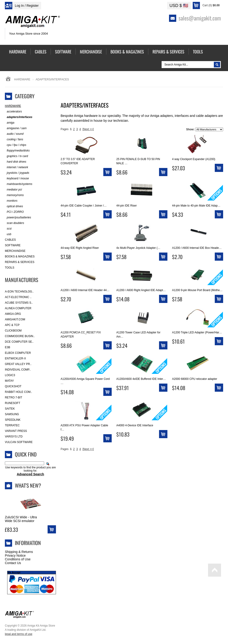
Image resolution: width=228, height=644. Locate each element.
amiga (10, 123)
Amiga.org (13, 314)
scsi (8, 229)
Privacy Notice (15, 555)
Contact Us (13, 563)
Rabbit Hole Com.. (18, 392)
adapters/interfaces (19, 117)
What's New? (28, 485)
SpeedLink (13, 420)
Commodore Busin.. (20, 336)
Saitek (10, 409)
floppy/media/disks (17, 151)
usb (8, 234)
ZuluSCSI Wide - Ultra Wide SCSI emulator (21, 519)
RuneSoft (13, 403)
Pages (65, 129)
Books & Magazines (20, 256)
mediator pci (13, 190)
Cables (10, 240)
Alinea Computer (18, 308)
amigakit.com (15, 319)
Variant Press (16, 431)
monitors (11, 201)
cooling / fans (14, 140)
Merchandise (15, 251)
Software (13, 245)
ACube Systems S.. (19, 303)
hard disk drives (16, 162)
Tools (10, 268)
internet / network (16, 167)
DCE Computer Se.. (19, 342)
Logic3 (10, 375)
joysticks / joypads (17, 173)
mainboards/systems (19, 184)
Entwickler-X (15, 358)
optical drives (14, 206)
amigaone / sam (16, 128)
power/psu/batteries (18, 218)
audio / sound (14, 134)
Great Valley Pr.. (18, 364)
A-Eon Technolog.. (19, 292)
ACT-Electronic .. (18, 297)
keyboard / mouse (17, 179)
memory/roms (14, 195)
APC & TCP (12, 325)
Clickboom (13, 331)
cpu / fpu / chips (16, 145)
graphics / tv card (16, 156)
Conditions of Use (18, 559)
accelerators (13, 112)
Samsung (12, 414)
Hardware (22, 79)
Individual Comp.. (18, 370)
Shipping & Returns (19, 552)
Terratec (12, 425)
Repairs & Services (20, 262)
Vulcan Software (19, 442)
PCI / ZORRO (14, 212)
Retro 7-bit (14, 398)
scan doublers (15, 223)
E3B (8, 347)
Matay (9, 381)
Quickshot (13, 386)
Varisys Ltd (14, 437)
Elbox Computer (18, 353)
